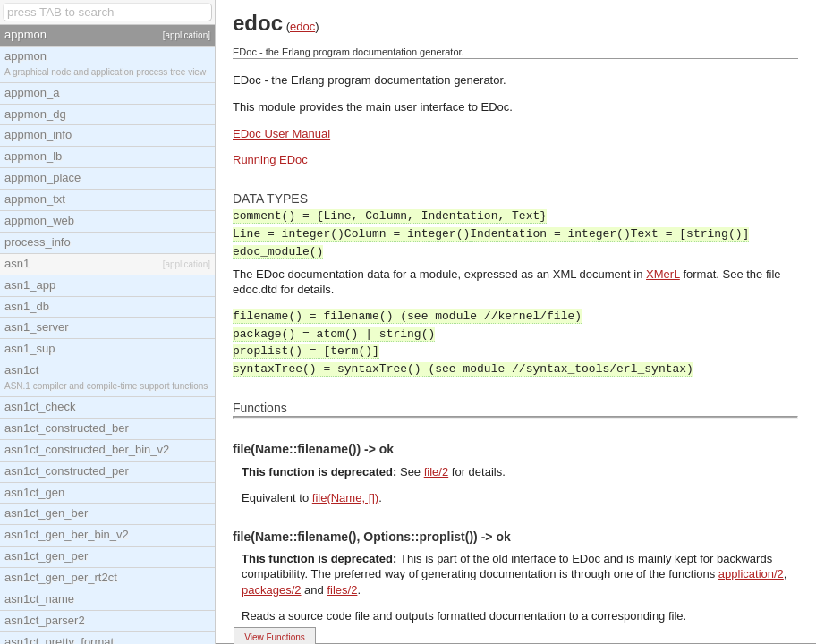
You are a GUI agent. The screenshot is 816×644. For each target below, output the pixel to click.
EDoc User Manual (281, 134)
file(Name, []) (345, 498)
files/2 (342, 590)
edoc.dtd (255, 289)
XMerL (663, 274)
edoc (302, 26)
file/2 (436, 472)
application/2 (751, 574)
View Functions (275, 637)
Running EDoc (270, 160)
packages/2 (272, 590)
